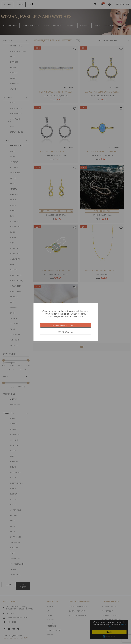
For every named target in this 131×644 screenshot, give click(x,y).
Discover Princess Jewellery (65, 325)
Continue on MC (65, 332)
